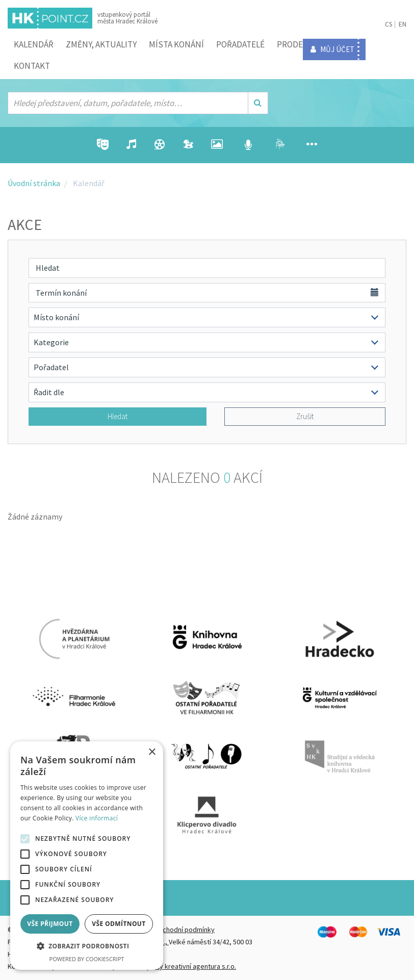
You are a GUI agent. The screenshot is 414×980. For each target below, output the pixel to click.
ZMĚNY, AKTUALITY (101, 44)
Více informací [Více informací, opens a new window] (97, 818)
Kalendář (34, 44)
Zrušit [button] (305, 416)
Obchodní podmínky (184, 930)
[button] (87, 946)
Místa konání (176, 44)
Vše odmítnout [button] (119, 924)
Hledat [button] (118, 416)
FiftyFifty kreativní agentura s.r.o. (187, 966)
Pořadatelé (240, 44)
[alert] (87, 856)
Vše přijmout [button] (50, 924)
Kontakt (32, 66)
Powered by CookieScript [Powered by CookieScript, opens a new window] (87, 959)
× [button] (152, 752)
